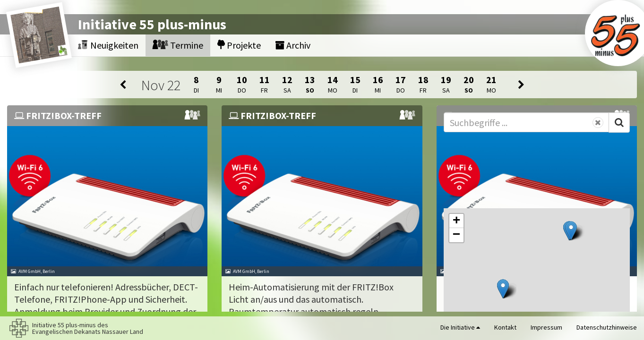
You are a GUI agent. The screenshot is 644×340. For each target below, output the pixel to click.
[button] (571, 231)
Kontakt (505, 327)
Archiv (293, 45)
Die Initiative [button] (460, 327)
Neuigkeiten (108, 45)
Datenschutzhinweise (607, 327)
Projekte (239, 45)
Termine (178, 45)
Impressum (546, 327)
